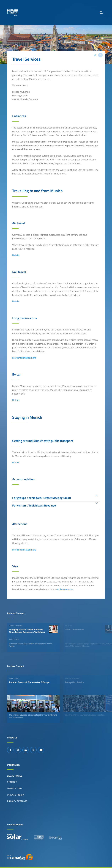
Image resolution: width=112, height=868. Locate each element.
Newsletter (14, 788)
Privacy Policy (16, 795)
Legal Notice (15, 776)
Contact (12, 782)
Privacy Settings (17, 801)
